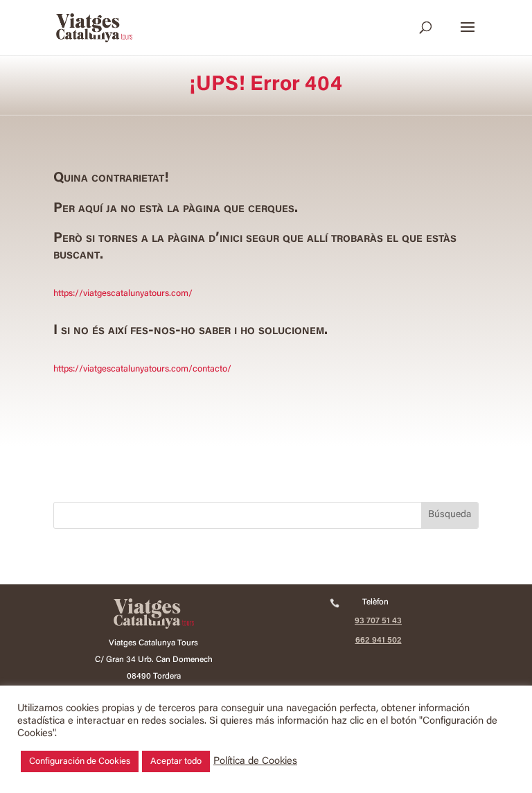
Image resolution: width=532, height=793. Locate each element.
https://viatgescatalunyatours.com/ (123, 294)
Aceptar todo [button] (176, 761)
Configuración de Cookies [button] (80, 761)
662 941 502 (379, 640)
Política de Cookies (255, 761)
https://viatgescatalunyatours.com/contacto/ (142, 369)
